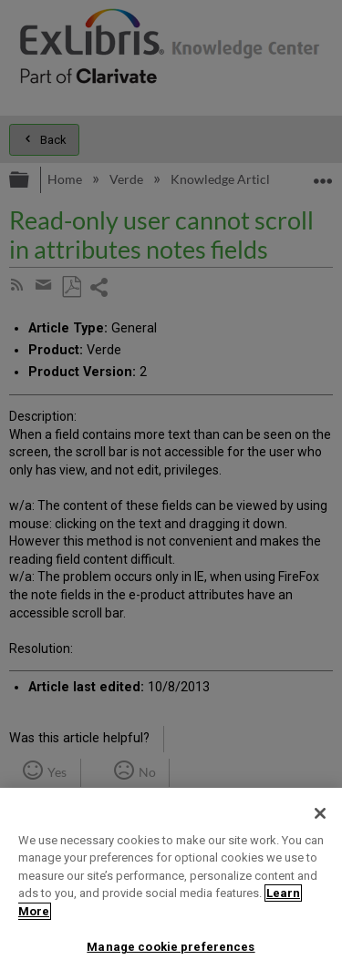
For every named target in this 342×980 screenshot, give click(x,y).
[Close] (320, 813)
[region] (171, 884)
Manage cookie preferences (171, 947)
